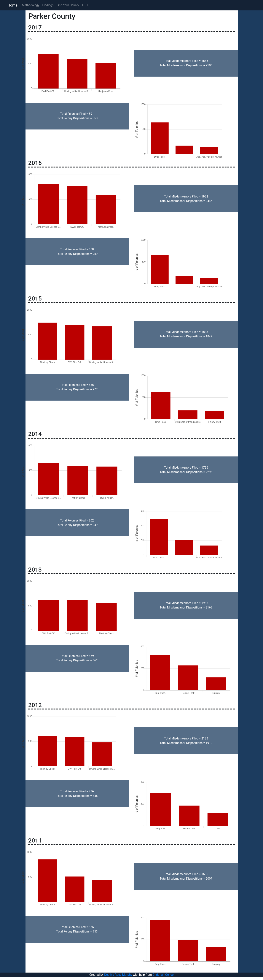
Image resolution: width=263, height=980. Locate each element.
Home (12, 5)
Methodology (31, 5)
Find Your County (68, 5)
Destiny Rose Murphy (118, 975)
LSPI (85, 5)
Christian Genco (163, 975)
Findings (48, 5)
